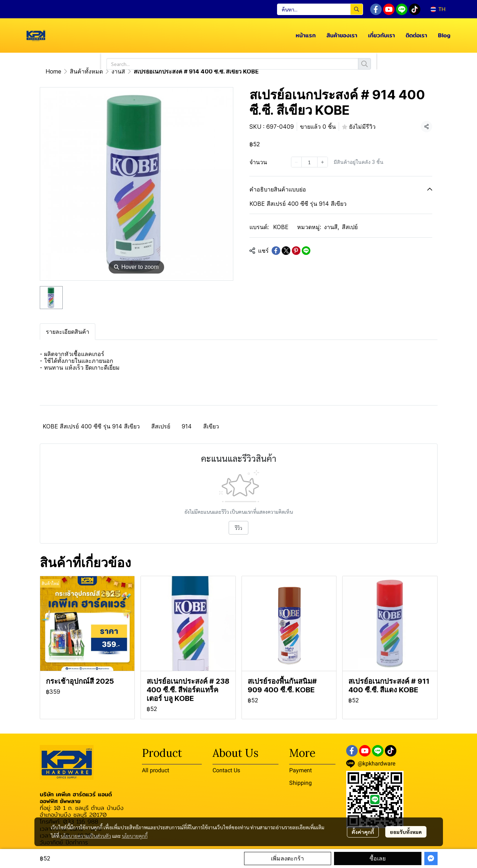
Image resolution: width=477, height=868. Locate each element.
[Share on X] (286, 251)
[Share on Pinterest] (296, 251)
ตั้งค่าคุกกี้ (363, 832)
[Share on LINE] (306, 251)
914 (187, 426)
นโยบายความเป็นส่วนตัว (86, 836)
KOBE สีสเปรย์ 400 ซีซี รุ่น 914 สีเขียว (91, 426)
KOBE (281, 227)
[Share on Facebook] (276, 251)
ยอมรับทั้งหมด (406, 832)
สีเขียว (211, 426)
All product (156, 770)
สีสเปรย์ (161, 426)
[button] (320, 9)
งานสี (118, 71)
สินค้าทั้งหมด (86, 71)
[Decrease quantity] (296, 162)
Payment (300, 770)
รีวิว (238, 528)
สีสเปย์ (350, 227)
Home (53, 71)
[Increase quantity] (323, 162)
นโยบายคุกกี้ (135, 836)
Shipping (300, 783)
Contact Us (226, 770)
